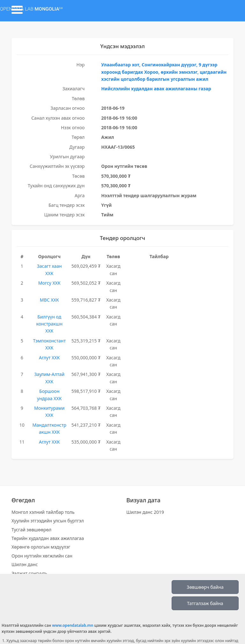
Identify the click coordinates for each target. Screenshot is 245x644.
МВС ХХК (49, 300)
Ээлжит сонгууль (30, 573)
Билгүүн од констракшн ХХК (49, 324)
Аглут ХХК (49, 358)
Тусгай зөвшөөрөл (31, 530)
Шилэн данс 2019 (145, 512)
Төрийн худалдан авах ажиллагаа (48, 538)
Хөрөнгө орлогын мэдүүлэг (41, 547)
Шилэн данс (25, 564)
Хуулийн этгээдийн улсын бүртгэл (48, 521)
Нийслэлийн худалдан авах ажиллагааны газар (156, 89)
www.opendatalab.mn (73, 625)
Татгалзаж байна (205, 603)
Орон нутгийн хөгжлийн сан (42, 556)
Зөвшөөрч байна (205, 587)
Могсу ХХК (49, 283)
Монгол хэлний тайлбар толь (43, 512)
